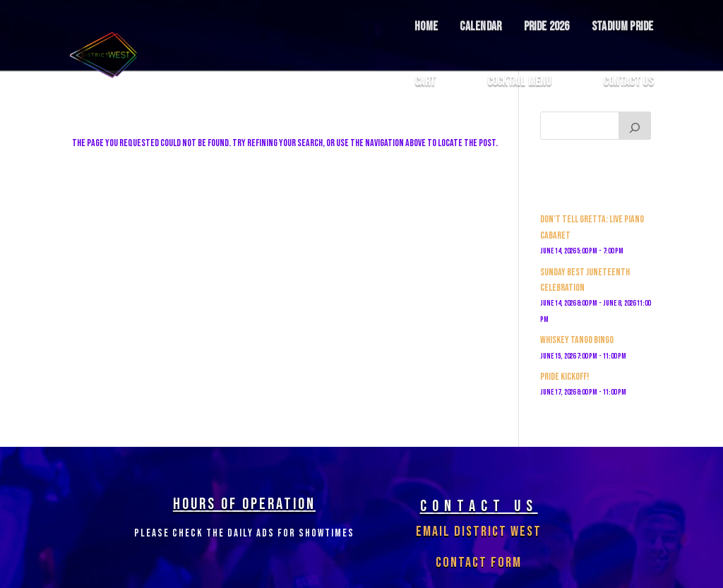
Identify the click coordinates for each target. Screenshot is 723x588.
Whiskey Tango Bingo (577, 340)
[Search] (635, 126)
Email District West (479, 532)
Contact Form (479, 563)
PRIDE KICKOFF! (564, 377)
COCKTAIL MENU (520, 82)
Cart (425, 82)
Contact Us (628, 82)
